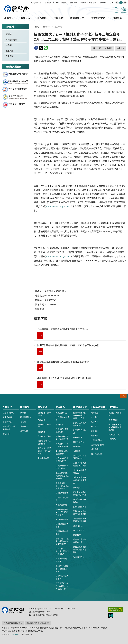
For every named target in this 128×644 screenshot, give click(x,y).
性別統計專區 (96, 440)
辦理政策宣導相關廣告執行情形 (80, 493)
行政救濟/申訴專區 (63, 419)
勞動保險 (42, 432)
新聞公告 (25, 18)
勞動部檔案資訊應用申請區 (80, 541)
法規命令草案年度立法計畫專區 (80, 513)
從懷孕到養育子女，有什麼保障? (63, 438)
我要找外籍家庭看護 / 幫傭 (62, 467)
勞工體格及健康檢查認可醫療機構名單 (115, 427)
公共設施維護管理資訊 (80, 471)
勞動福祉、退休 (44, 436)
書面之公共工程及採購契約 (80, 457)
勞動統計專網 (98, 18)
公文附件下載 (114, 434)
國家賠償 (77, 535)
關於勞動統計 (96, 454)
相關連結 (117, 18)
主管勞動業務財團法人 (80, 501)
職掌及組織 (7, 417)
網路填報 (95, 449)
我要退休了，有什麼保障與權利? (63, 445)
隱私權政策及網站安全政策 (38, 623)
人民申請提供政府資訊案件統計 (80, 464)
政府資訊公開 (36, 3)
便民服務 (58, 18)
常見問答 (48, 3)
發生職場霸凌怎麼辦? (62, 525)
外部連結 (112, 439)
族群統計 (95, 435)
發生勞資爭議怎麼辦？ (62, 577)
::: (1, 2)
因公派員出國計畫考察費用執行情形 (80, 549)
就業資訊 (9, 51)
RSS (57, 3)
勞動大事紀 (7, 422)
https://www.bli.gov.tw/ (58, 206)
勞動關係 (42, 420)
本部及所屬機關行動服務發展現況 (80, 480)
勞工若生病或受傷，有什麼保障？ (62, 569)
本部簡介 (9, 18)
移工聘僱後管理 (62, 519)
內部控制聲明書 (80, 507)
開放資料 (77, 487)
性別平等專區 (79, 442)
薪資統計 (95, 431)
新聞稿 (9, 34)
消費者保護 (113, 420)
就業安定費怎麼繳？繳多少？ (62, 460)
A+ (125, 3)
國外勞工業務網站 (115, 414)
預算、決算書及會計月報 (80, 424)
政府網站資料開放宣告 (13, 623)
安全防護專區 (79, 557)
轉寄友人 (120, 48)
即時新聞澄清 (11, 40)
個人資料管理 (79, 530)
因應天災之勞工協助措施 (62, 430)
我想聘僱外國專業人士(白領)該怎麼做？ (62, 512)
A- (117, 3)
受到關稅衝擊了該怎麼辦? (62, 452)
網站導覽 (103, 3)
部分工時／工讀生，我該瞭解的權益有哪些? (62, 541)
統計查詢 (95, 417)
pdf (40, 335)
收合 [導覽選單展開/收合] (123, 396)
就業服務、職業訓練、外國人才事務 (44, 451)
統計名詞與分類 (97, 445)
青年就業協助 (61, 505)
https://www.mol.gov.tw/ (58, 256)
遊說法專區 (78, 526)
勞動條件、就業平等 (44, 426)
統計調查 (95, 426)
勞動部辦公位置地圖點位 (9, 428)
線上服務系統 (61, 413)
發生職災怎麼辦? (63, 493)
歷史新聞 (9, 56)
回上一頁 (97, 48)
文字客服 (124, 12)
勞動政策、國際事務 (44, 414)
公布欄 (9, 45)
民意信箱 (93, 3)
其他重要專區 (44, 458)
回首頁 (64, 3)
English (83, 3)
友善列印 (109, 48)
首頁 (37, 27)
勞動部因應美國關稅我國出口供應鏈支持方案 (80, 415)
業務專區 (42, 18)
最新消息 (95, 413)
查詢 (116, 12)
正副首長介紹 (8, 413)
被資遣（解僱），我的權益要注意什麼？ (62, 486)
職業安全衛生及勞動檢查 (44, 442)
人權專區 (77, 451)
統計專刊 (95, 422)
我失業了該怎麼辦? (62, 499)
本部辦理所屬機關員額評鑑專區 (80, 520)
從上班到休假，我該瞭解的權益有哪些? (62, 475)
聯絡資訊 (6, 434)
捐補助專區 (78, 437)
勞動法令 (73, 3)
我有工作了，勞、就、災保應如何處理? (62, 551)
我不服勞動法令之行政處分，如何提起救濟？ (62, 586)
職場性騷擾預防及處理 (62, 560)
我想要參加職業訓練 (62, 533)
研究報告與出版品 (80, 431)
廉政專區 (77, 446)
